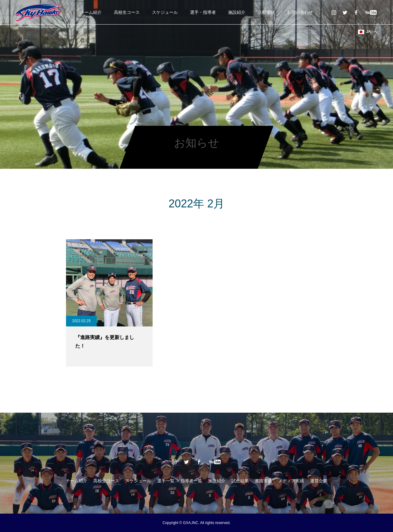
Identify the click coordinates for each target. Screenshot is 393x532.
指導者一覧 (191, 481)
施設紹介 (237, 12)
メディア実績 (291, 481)
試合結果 (240, 481)
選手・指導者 (203, 12)
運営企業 (319, 481)
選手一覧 (166, 481)
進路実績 (263, 481)
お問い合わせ (300, 12)
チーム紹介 (91, 12)
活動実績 (266, 12)
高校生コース (127, 12)
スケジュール (165, 12)
